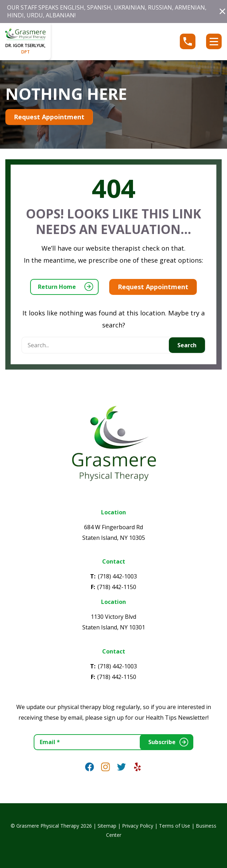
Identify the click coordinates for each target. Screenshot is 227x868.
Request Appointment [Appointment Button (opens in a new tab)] (49, 117)
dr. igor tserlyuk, (25, 49)
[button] (222, 11)
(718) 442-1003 (117, 576)
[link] (90, 767)
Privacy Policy (138, 826)
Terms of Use (175, 826)
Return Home (57, 287)
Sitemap (107, 826)
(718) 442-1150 (117, 587)
